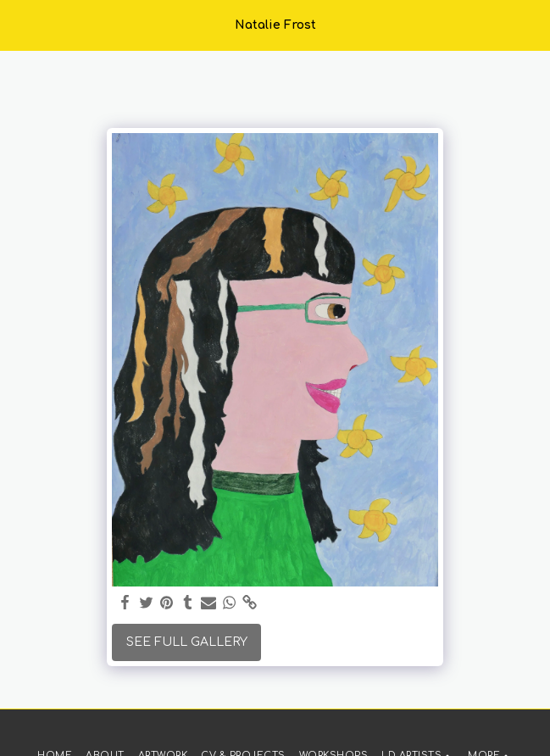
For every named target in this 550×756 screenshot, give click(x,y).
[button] (19, 24)
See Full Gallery (187, 642)
